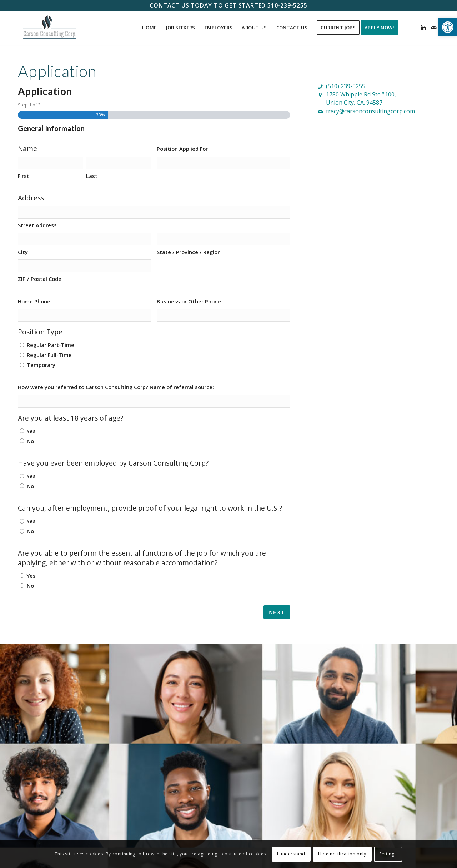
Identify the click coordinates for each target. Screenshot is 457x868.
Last (92, 176)
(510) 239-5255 (346, 86)
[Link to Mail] (434, 28)
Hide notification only (342, 854)
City (23, 252)
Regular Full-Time (49, 355)
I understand (291, 854)
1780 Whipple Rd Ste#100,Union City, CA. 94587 (361, 98)
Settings (388, 854)
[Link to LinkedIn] (423, 28)
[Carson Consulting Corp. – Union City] (50, 28)
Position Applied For (182, 149)
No (30, 441)
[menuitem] (149, 28)
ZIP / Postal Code (40, 279)
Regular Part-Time (51, 345)
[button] (448, 27)
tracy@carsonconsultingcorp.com (370, 111)
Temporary (41, 365)
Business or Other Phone (189, 301)
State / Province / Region (189, 252)
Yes (31, 431)
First (24, 176)
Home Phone (34, 301)
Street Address (37, 225)
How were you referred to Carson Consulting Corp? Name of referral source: (116, 387)
